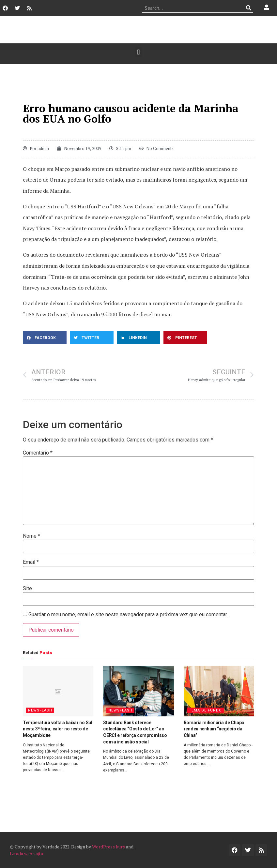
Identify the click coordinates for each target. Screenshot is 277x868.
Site (27, 589)
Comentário (38, 453)
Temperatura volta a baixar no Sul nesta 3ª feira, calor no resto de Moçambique (58, 729)
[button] (138, 52)
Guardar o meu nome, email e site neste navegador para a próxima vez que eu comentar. (128, 615)
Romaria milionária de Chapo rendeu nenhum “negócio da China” (214, 729)
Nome (31, 536)
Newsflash (40, 710)
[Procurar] (248, 8)
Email (31, 562)
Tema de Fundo (205, 710)
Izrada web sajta (26, 853)
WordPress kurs (108, 847)
